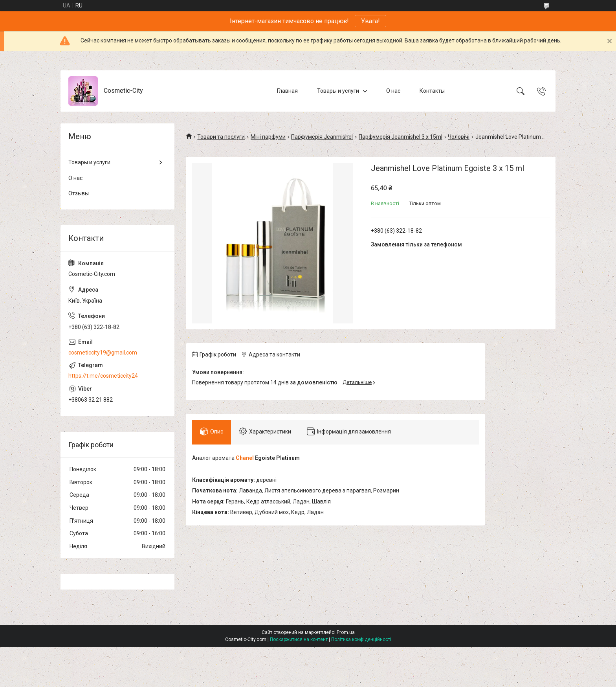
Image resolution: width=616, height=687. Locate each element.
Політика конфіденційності (361, 639)
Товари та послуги (221, 137)
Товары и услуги (338, 91)
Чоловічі (459, 137)
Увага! (370, 21)
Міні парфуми (268, 137)
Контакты (432, 91)
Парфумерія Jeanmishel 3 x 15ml (401, 137)
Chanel (245, 458)
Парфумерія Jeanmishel (322, 137)
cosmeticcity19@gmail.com (103, 353)
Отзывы (79, 193)
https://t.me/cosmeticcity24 (103, 376)
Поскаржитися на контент (299, 639)
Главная (287, 91)
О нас (393, 91)
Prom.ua (346, 632)
